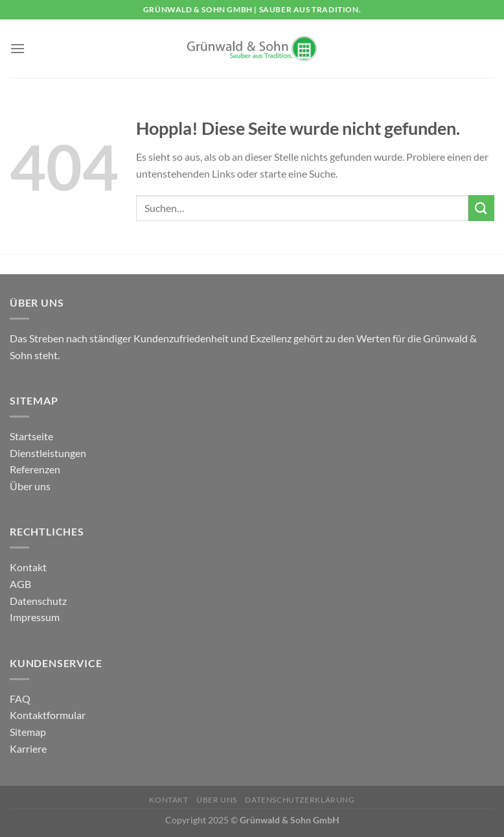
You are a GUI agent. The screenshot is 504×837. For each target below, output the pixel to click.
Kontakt (28, 567)
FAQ (20, 699)
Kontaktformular (48, 715)
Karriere (28, 749)
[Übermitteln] (481, 208)
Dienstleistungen (48, 453)
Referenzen (35, 469)
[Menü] (17, 48)
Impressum (35, 617)
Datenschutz (38, 601)
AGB (20, 584)
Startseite (31, 436)
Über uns (30, 486)
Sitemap (28, 732)
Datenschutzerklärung (300, 800)
